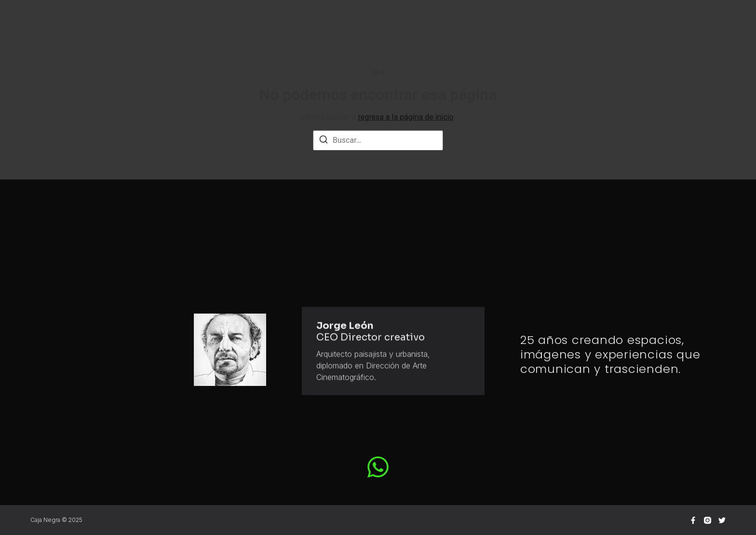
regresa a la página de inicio (405, 117)
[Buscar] (324, 141)
